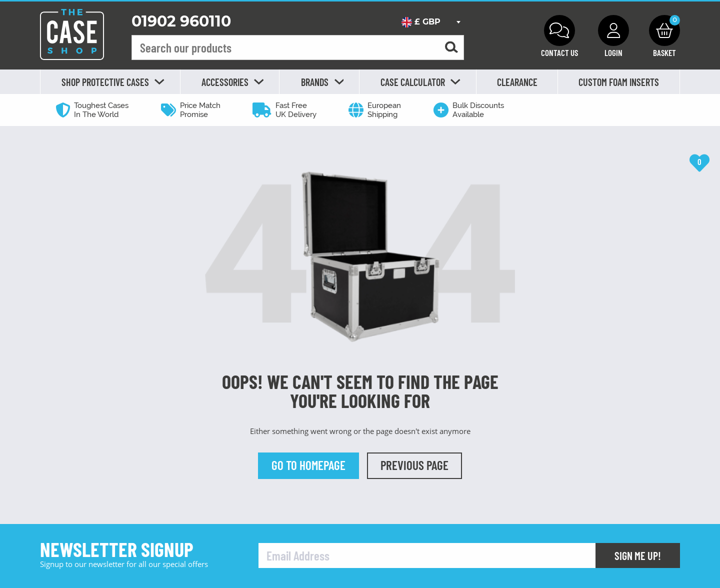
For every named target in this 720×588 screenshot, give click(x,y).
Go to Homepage (308, 465)
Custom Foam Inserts (619, 82)
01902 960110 (181, 21)
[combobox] (431, 22)
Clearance (517, 82)
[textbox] (431, 22)
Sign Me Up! (638, 555)
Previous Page (414, 465)
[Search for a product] (451, 48)
